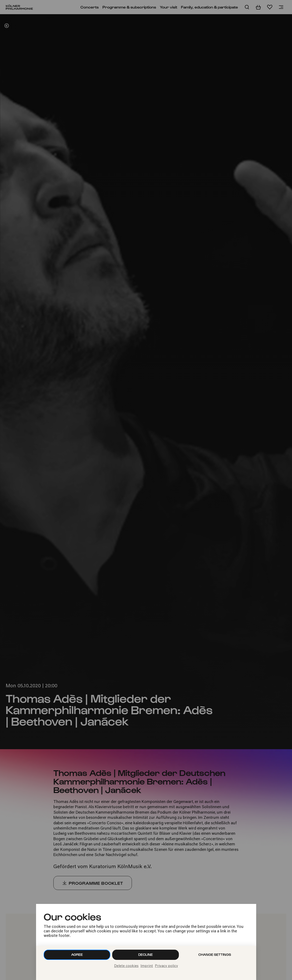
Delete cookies (126, 966)
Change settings (215, 955)
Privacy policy (166, 966)
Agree (77, 955)
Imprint (147, 966)
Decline (146, 955)
